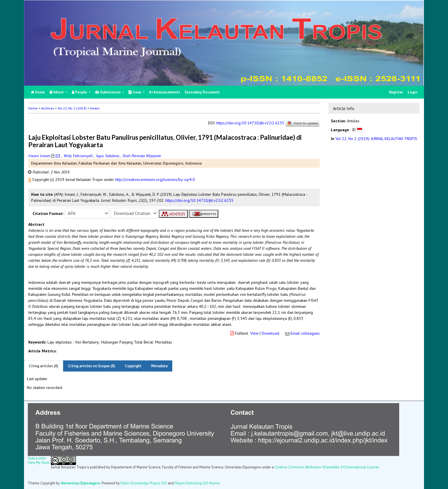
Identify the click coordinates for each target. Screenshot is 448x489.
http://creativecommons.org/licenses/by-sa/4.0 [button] (155, 179)
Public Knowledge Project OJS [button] (144, 483)
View (254, 333)
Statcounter (37, 458)
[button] (30, 179)
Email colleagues (305, 333)
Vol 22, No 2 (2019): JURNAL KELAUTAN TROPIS (376, 139)
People (80, 92)
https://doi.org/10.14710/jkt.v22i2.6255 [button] (199, 200)
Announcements (165, 92)
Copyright (133, 366)
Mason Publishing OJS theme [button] (197, 483)
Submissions (108, 92)
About (57, 92)
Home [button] (33, 108)
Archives (48, 108)
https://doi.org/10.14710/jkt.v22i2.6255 (250, 123)
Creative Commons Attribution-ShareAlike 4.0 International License (327, 467)
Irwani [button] (95, 108)
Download (270, 333)
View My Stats (38, 462)
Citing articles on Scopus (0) (92, 366)
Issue (135, 92)
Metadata (159, 366)
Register (396, 92)
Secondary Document (202, 92)
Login (412, 92)
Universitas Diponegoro (80, 483)
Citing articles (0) (44, 366)
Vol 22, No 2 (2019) (72, 108)
